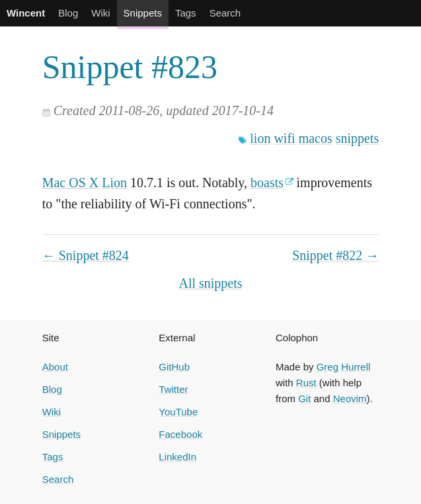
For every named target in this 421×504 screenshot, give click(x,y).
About (55, 367)
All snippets (210, 283)
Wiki (100, 13)
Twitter (173, 389)
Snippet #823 (130, 67)
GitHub (174, 367)
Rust (306, 383)
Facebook (180, 434)
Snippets (143, 13)
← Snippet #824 (86, 255)
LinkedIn (177, 457)
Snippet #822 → (335, 255)
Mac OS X (71, 183)
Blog (68, 13)
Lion (114, 183)
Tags (186, 13)
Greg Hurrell (344, 367)
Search (225, 13)
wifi (284, 138)
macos (316, 138)
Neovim (350, 399)
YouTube (178, 412)
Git (304, 399)
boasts (267, 183)
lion (260, 138)
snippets (358, 138)
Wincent (26, 13)
